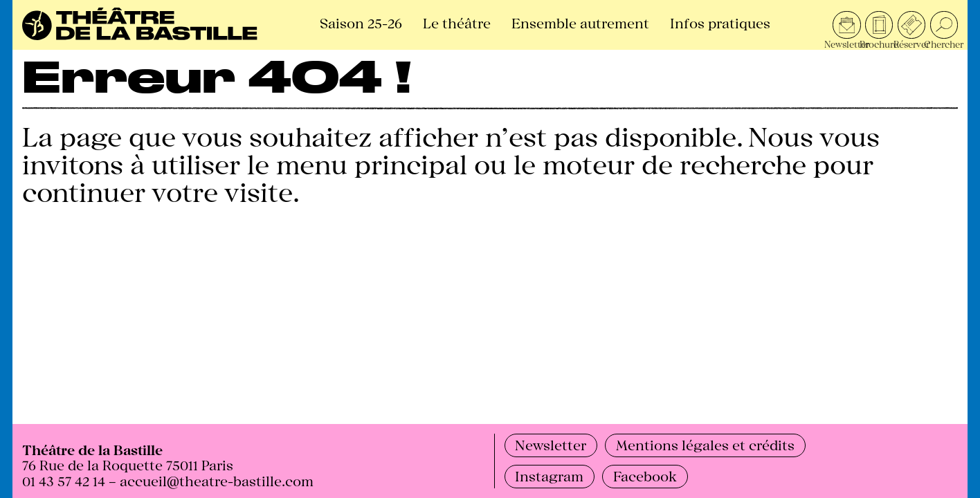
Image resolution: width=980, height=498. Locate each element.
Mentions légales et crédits (705, 444)
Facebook (645, 476)
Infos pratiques (720, 22)
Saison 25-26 (361, 22)
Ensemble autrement (580, 22)
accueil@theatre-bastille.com (217, 480)
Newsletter (551, 444)
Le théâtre (457, 22)
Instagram (549, 476)
